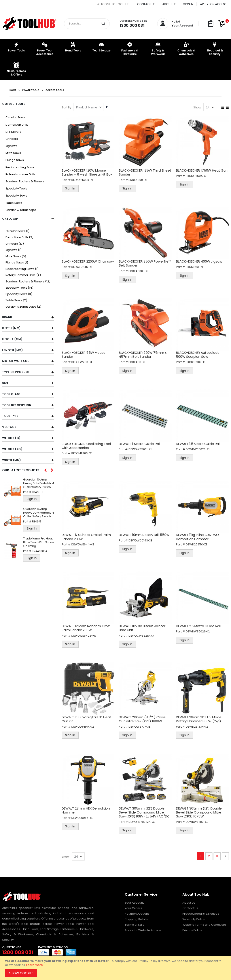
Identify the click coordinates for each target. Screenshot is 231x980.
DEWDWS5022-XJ (198, 448)
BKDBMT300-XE (83, 452)
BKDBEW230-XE (83, 361)
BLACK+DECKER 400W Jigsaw (199, 261)
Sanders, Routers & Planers (25, 181)
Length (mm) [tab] (13, 350)
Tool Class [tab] (11, 394)
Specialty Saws (16, 196)
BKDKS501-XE (195, 266)
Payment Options (137, 912)
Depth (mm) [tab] (11, 328)
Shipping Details (136, 917)
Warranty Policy (194, 917)
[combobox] (87, 24)
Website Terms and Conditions (204, 923)
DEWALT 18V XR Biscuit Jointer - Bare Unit (144, 626)
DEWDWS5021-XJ (141, 448)
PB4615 (37, 521)
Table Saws (14, 203)
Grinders (12, 139)
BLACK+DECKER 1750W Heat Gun (202, 170)
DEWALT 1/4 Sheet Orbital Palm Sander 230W (87, 536)
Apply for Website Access (143, 928)
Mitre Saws (13, 153)
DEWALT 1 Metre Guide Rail (140, 443)
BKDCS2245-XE (83, 266)
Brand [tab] (7, 317)
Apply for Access (213, 4)
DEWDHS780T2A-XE (142, 820)
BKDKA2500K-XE (83, 180)
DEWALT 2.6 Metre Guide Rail (199, 624)
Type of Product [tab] (16, 372)
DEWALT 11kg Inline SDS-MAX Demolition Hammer (198, 536)
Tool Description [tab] (17, 405)
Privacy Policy (192, 928)
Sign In (188, 4)
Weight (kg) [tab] (12, 449)
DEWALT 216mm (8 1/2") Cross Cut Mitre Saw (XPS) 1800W (143, 717)
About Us (169, 4)
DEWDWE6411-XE (84, 543)
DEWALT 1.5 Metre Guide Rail (198, 443)
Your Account (134, 901)
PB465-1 (37, 492)
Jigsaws (11, 146)
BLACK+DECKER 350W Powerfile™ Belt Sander (145, 263)
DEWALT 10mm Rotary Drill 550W (145, 534)
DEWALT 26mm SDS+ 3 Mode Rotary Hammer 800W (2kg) (199, 717)
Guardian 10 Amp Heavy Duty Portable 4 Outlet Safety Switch (39, 483)
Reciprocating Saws (20, 167)
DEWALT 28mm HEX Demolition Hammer (87, 808)
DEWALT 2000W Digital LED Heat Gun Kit (87, 717)
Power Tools (31, 90)
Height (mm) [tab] (12, 339)
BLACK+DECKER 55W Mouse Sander (84, 354)
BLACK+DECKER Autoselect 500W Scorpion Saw (198, 354)
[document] (116, 968)
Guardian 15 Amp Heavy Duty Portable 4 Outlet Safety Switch (39, 513)
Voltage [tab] (9, 427)
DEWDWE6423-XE (84, 634)
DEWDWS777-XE (140, 725)
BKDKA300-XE (138, 180)
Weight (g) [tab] (11, 438)
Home (13, 90)
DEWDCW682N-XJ (142, 634)
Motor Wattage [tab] (16, 361)
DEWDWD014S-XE (141, 539)
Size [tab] (5, 383)
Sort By (67, 107)
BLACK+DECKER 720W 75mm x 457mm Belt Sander (143, 354)
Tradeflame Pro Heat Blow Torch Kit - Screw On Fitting (39, 542)
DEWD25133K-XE (197, 725)
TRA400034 (40, 551)
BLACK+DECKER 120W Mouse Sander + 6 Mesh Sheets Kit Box (88, 172)
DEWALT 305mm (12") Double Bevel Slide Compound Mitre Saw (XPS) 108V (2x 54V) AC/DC (145, 810)
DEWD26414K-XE (84, 725)
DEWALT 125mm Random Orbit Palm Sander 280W (87, 626)
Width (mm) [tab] (12, 460)
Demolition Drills (17, 125)
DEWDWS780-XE (197, 820)
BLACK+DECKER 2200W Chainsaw (89, 261)
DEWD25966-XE (83, 816)
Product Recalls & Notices (201, 912)
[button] (211, 24)
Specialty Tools (16, 188)
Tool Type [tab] (10, 416)
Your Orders (133, 906)
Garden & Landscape (21, 210)
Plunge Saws (15, 160)
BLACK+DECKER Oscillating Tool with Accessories (87, 445)
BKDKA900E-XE (139, 270)
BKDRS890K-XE (196, 361)
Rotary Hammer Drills (21, 174)
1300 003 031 (132, 25)
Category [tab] (11, 219)
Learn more (35, 965)
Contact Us (146, 4)
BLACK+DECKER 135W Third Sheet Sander (146, 172)
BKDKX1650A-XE (197, 176)
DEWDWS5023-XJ (198, 630)
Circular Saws (15, 117)
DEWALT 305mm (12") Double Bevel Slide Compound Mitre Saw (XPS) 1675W (199, 810)
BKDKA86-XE (138, 361)
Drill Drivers (13, 132)
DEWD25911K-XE (197, 543)
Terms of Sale (135, 923)
